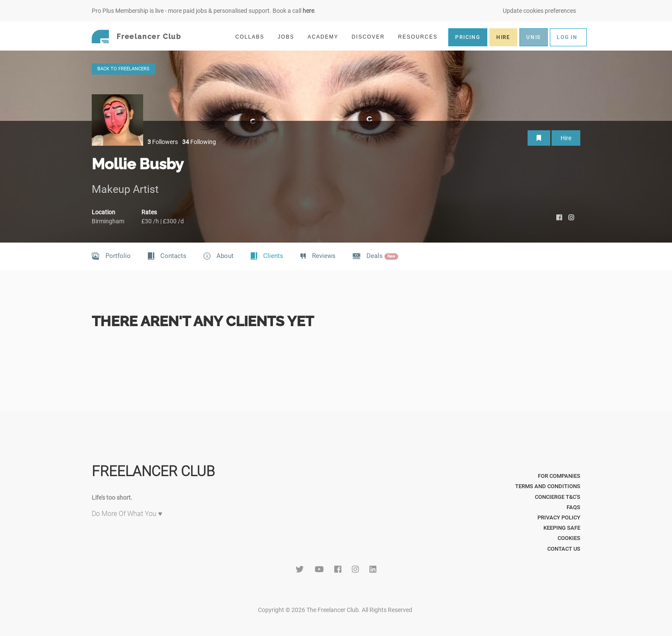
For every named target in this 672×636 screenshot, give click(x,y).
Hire (566, 138)
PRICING (468, 37)
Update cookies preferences (539, 11)
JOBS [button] (290, 37)
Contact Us (564, 549)
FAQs (573, 507)
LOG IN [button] (567, 37)
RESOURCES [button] (421, 37)
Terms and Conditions (548, 486)
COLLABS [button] (253, 37)
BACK (123, 69)
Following (199, 142)
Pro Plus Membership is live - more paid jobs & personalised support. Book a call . (204, 11)
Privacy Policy (559, 517)
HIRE (503, 37)
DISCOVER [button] (372, 37)
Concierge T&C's (558, 497)
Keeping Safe (562, 528)
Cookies (569, 538)
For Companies (559, 476)
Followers (163, 142)
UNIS (534, 37)
